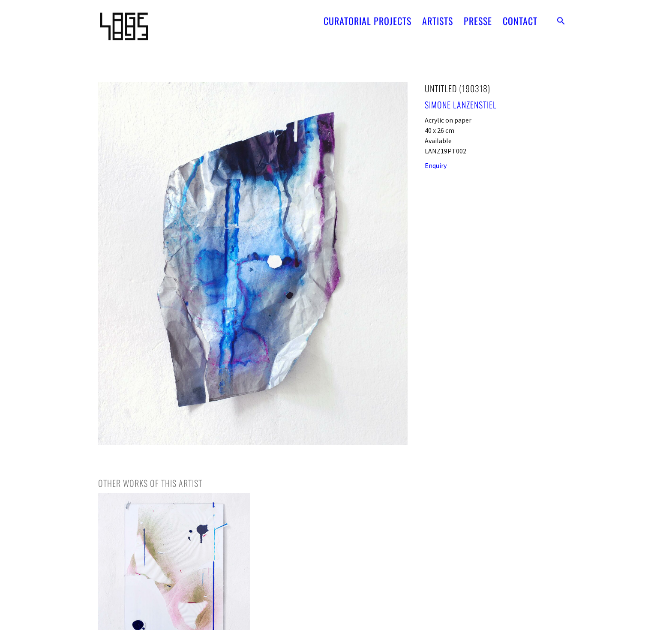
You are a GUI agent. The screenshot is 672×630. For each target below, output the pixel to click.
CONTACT (520, 18)
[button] (561, 18)
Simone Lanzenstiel (461, 105)
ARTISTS (438, 18)
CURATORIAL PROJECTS (367, 18)
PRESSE (478, 18)
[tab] (150, 483)
